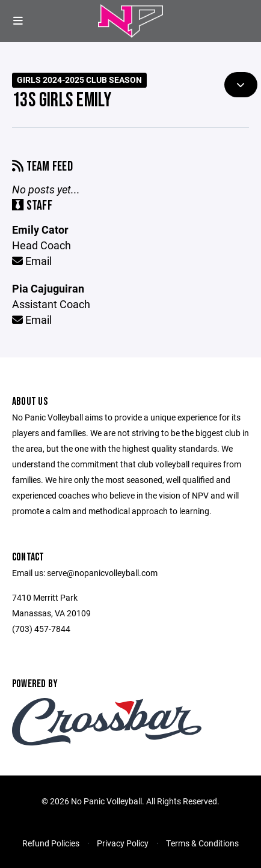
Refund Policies (51, 843)
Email (32, 261)
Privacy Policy (123, 843)
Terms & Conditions (202, 843)
